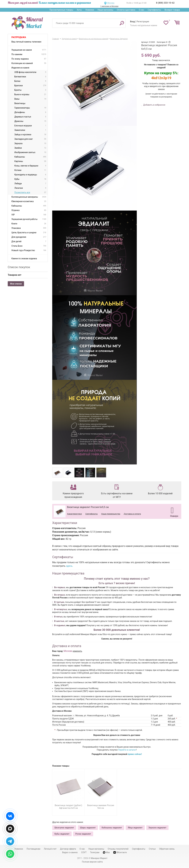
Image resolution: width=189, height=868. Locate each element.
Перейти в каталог (127, 750)
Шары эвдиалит (88, 828)
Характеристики (74, 514)
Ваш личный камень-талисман (26, 42)
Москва (111, 3)
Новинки (90, 10)
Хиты (79, 10)
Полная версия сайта (92, 862)
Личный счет (50, 849)
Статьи (152, 849)
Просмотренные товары (61, 10)
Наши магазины (105, 10)
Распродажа (19, 37)
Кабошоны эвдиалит (112, 828)
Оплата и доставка (126, 10)
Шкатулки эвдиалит (64, 828)
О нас (141, 10)
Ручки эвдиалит (83, 834)
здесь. (70, 566)
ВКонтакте (120, 852)
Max (106, 852)
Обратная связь (167, 849)
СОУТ (84, 852)
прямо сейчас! (135, 754)
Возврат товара (172, 10)
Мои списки (16, 284)
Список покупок (19, 267)
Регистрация (143, 22)
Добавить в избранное (154, 105)
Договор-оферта (68, 849)
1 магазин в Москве (109, 6)
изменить (77, 651)
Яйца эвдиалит (135, 828)
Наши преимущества (111, 514)
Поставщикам (33, 849)
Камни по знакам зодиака (24, 258)
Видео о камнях (70, 852)
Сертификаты (154, 10)
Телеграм (95, 852)
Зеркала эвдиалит (157, 828)
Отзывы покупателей (118, 849)
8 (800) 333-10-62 (165, 3)
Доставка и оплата (132, 514)
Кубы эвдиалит (62, 834)
